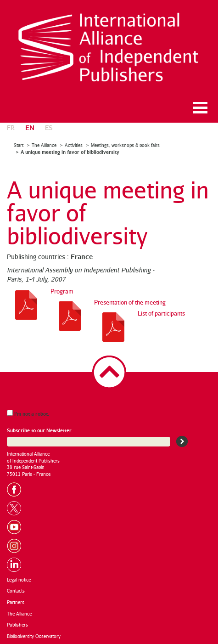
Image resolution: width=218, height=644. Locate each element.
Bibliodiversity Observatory (34, 636)
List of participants (161, 313)
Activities (74, 145)
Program (62, 291)
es (49, 127)
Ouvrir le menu (200, 108)
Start (19, 145)
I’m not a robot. (28, 413)
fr (11, 127)
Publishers (17, 625)
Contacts (16, 591)
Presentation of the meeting (130, 302)
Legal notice (19, 580)
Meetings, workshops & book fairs (125, 145)
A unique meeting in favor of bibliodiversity (70, 152)
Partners (16, 602)
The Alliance (44, 145)
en (30, 127)
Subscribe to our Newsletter (39, 430)
